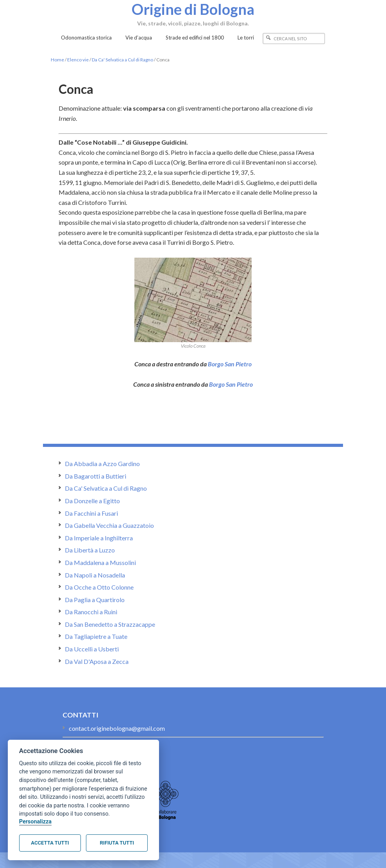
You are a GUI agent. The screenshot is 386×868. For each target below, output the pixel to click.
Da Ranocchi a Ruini (91, 612)
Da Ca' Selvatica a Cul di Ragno (122, 60)
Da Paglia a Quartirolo (95, 600)
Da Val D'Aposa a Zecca (97, 661)
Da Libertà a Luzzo (90, 550)
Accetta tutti (50, 843)
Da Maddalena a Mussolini (100, 562)
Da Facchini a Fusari (91, 513)
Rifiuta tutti (117, 843)
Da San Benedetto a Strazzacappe (110, 624)
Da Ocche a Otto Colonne (99, 587)
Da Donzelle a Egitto (92, 501)
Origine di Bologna (193, 9)
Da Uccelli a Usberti (92, 649)
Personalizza (35, 822)
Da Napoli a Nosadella (95, 575)
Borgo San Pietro (230, 364)
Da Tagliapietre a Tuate (96, 636)
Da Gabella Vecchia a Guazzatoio (109, 525)
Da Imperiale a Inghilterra (99, 538)
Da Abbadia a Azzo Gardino (102, 464)
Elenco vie (78, 60)
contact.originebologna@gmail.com (117, 728)
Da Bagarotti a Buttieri (96, 476)
